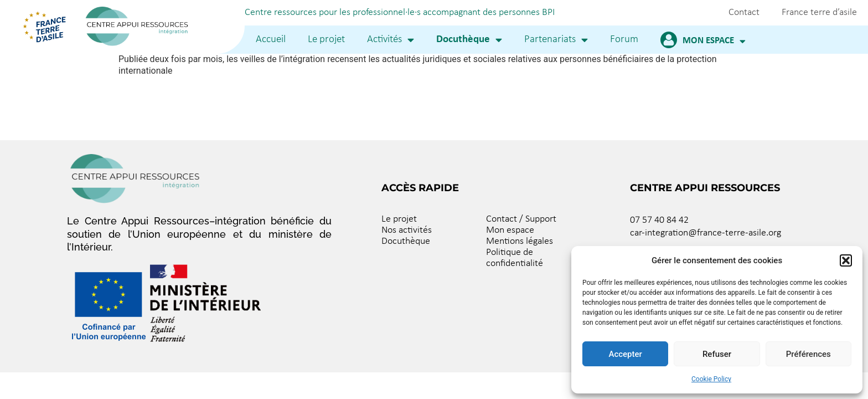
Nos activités (407, 230)
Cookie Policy (711, 379)
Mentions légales (520, 241)
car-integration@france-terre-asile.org (706, 233)
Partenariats (556, 40)
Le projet (326, 40)
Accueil (271, 40)
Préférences (808, 354)
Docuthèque (469, 40)
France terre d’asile (819, 12)
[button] (846, 260)
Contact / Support (521, 219)
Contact (744, 12)
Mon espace (714, 41)
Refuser (717, 354)
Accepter (625, 354)
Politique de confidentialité (515, 258)
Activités (391, 40)
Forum (624, 40)
